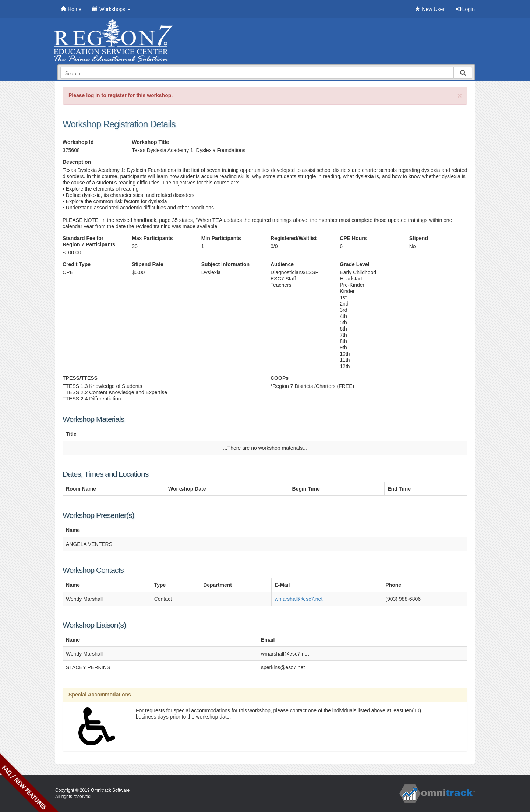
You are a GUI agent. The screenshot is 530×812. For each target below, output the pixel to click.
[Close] (460, 96)
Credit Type (77, 264)
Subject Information (225, 264)
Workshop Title (150, 142)
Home (71, 9)
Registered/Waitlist (294, 238)
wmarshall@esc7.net (298, 599)
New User (430, 9)
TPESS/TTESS (80, 378)
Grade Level (354, 264)
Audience (282, 264)
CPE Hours (353, 238)
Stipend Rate (148, 264)
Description (77, 162)
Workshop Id (78, 142)
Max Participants (152, 238)
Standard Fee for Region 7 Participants (89, 241)
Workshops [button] (111, 9)
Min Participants (221, 238)
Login (465, 9)
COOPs (280, 378)
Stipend (419, 238)
